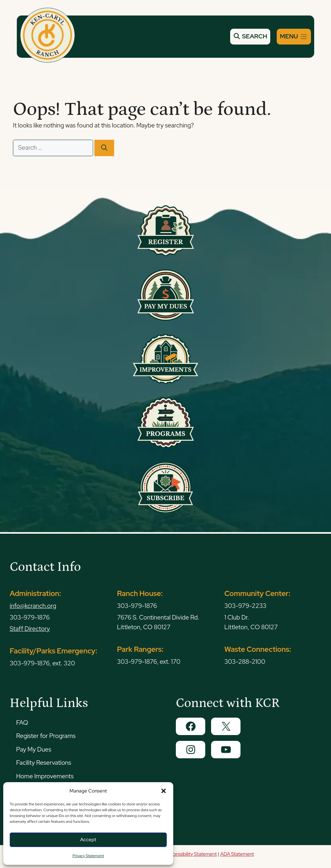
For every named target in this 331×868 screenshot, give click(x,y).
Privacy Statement (88, 856)
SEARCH (250, 36)
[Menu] (294, 37)
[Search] (104, 148)
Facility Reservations (44, 763)
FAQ (22, 723)
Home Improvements (45, 776)
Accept (88, 840)
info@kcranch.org (33, 606)
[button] (164, 791)
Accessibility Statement (192, 854)
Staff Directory (30, 629)
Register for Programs (46, 736)
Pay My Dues (34, 749)
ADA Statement (237, 854)
